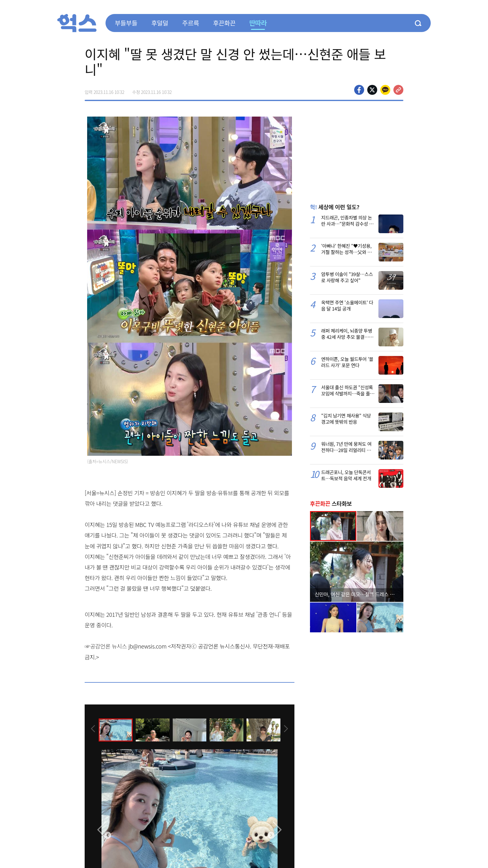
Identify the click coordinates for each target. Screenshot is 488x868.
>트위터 (372, 90)
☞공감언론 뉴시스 (106, 646)
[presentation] (93, 729)
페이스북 (359, 90)
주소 (398, 90)
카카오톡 (385, 90)
